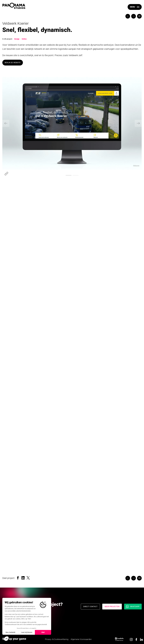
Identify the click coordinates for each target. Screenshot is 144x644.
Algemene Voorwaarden (81, 639)
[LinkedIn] (23, 578)
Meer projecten (112, 607)
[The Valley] (134, 16)
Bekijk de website (13, 63)
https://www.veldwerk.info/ (6, 174)
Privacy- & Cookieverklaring (57, 639)
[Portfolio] (139, 16)
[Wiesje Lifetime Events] (128, 16)
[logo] (14, 6)
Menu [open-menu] (133, 7)
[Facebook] (18, 578)
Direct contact (90, 607)
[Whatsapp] (133, 607)
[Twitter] (28, 578)
